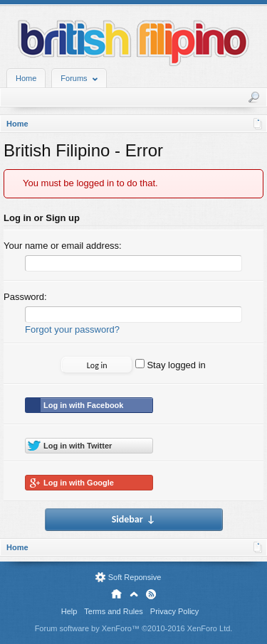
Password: (25, 297)
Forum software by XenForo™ (134, 628)
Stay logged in (171, 365)
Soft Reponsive (135, 577)
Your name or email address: (63, 246)
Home (26, 78)
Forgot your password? (72, 329)
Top (134, 594)
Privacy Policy (174, 611)
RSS (151, 594)
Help (69, 611)
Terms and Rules (114, 611)
